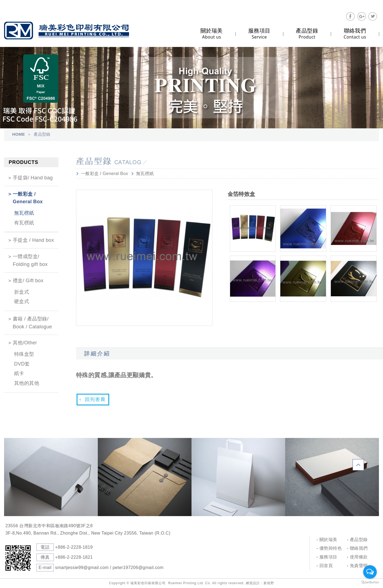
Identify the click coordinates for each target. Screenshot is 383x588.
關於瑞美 (328, 540)
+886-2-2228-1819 (74, 547)
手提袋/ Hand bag (33, 178)
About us (212, 34)
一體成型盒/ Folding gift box (30, 260)
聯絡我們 (359, 548)
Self (67, 31)
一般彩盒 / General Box (28, 198)
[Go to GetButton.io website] (370, 582)
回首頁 (326, 566)
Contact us (355, 34)
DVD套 (22, 364)
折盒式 (22, 292)
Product (307, 34)
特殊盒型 (24, 354)
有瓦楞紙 (24, 223)
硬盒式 (22, 301)
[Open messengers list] (370, 572)
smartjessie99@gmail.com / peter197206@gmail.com (109, 568)
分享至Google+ (362, 17)
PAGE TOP (358, 465)
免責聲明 (359, 566)
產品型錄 (359, 540)
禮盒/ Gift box (28, 281)
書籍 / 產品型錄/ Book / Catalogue (32, 323)
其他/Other (25, 343)
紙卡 (19, 373)
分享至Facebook (350, 17)
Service (259, 34)
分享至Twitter (373, 17)
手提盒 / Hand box (33, 240)
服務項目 (328, 557)
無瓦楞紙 (24, 213)
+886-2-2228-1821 (74, 557)
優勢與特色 (331, 548)
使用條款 (359, 557)
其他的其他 (27, 383)
